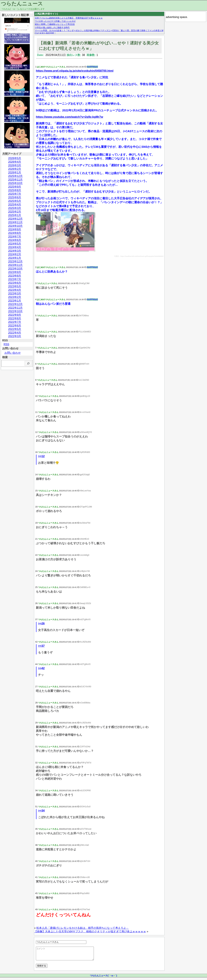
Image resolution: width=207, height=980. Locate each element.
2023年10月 (15, 269)
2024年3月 (15, 251)
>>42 (41, 668)
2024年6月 (15, 240)
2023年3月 (15, 293)
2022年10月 (15, 311)
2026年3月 (15, 165)
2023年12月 (15, 261)
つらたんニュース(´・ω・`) (103, 978)
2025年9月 (15, 187)
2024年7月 (15, 237)
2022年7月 (15, 322)
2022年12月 (15, 304)
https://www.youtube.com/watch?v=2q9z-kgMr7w (70, 117)
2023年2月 (15, 297)
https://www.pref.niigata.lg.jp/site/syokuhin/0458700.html (75, 71)
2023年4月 (15, 290)
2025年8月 (15, 190)
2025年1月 (15, 215)
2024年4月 (15, 247)
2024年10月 (15, 226)
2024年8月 (15, 233)
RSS (6, 344)
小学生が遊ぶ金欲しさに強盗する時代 (52, 27)
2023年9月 (15, 272)
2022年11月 (15, 308)
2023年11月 (15, 265)
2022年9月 (15, 315)
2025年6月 (15, 197)
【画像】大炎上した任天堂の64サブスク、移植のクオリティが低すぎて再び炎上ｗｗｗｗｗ (90, 931)
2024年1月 (15, 258)
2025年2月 (15, 212)
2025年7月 (15, 194)
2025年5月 (15, 201)
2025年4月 (15, 204)
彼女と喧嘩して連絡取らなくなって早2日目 (55, 24)
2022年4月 (15, 333)
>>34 (41, 811)
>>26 (41, 623)
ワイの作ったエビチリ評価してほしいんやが (55, 21)
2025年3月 (15, 208)
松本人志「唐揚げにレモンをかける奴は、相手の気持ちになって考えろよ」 (83, 928)
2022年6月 (15, 326)
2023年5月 (15, 286)
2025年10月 (15, 183)
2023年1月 (15, 301)
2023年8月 (15, 276)
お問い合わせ (13, 353)
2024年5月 (15, 244)
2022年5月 (15, 329)
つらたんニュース (22, 4)
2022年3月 (15, 336)
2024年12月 (15, 219)
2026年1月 (15, 172)
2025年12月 (15, 176)
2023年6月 (15, 283)
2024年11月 (15, 222)
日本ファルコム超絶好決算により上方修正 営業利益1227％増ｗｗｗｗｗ (69, 18)
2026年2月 (15, 169)
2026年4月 (15, 162)
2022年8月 (15, 318)
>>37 (41, 646)
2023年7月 (15, 279)
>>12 (41, 456)
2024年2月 (15, 254)
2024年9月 (15, 229)
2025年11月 (15, 180)
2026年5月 (15, 158)
